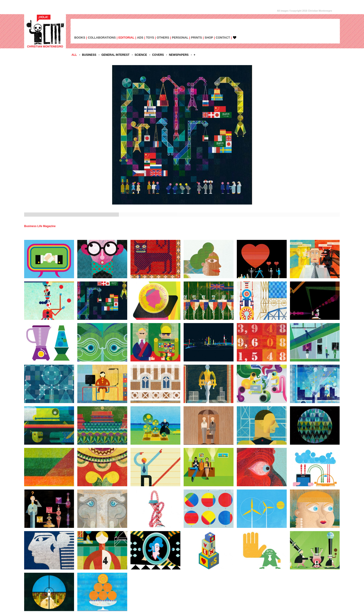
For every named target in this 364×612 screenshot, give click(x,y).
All (74, 55)
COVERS (158, 55)
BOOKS (80, 38)
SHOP (209, 38)
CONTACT (223, 38)
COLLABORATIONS (102, 38)
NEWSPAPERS (179, 55)
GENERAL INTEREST (115, 55)
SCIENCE (141, 55)
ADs (140, 38)
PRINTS (197, 38)
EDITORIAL (126, 38)
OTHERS (163, 38)
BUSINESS (89, 55)
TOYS (150, 38)
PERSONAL (180, 38)
